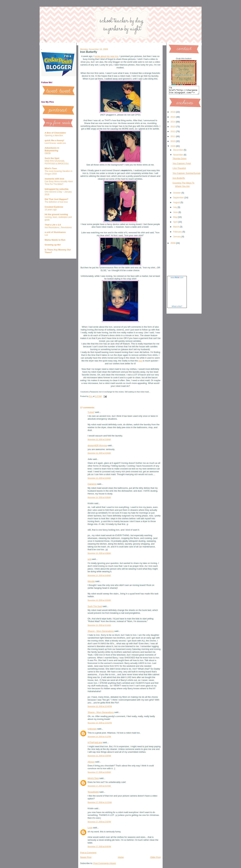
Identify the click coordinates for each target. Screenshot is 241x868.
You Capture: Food (182, 165)
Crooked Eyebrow (54, 207)
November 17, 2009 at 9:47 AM (99, 786)
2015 (173, 118)
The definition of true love (56, 202)
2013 (173, 128)
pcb (89, 559)
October (177, 194)
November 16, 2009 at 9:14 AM (99, 625)
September (179, 199)
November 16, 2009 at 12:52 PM (100, 723)
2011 (173, 138)
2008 (173, 245)
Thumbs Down (180, 160)
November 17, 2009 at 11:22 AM (100, 802)
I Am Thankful (179, 170)
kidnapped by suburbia (57, 189)
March (176, 228)
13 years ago (51, 210)
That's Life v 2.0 (53, 225)
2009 (173, 148)
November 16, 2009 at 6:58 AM (99, 553)
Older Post (155, 857)
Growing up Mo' (53, 245)
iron (140, 361)
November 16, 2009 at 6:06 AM (99, 497)
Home (121, 857)
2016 (173, 113)
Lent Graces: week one (55, 143)
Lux (46, 235)
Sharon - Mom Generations (101, 631)
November (178, 156)
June (176, 214)
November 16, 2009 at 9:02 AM (99, 600)
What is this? (177, 308)
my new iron (113, 56)
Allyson (91, 762)
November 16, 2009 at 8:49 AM (99, 575)
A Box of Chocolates (55, 133)
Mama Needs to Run (55, 240)
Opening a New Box (54, 135)
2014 (173, 123)
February (178, 233)
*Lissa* (91, 412)
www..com (177, 279)
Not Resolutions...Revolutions (58, 227)
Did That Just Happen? (57, 199)
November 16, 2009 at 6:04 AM (99, 453)
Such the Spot (52, 158)
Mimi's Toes (51, 168)
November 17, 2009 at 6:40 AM (99, 772)
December (178, 151)
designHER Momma (97, 445)
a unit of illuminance (55, 232)
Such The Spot (95, 606)
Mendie (91, 581)
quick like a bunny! (55, 140)
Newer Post (86, 857)
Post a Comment (88, 853)
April (176, 223)
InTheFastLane (95, 742)
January (177, 238)
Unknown (92, 729)
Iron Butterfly (179, 180)
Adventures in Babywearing (52, 149)
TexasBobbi (93, 792)
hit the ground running (56, 214)
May (175, 219)
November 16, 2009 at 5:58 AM (99, 439)
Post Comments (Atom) (105, 863)
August (177, 204)
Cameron (92, 484)
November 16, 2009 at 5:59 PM (99, 756)
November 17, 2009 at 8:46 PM (99, 847)
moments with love (55, 179)
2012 (173, 133)
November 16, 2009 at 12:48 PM (100, 706)
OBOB (48, 153)
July (175, 209)
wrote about (100, 56)
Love (90, 828)
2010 (173, 143)
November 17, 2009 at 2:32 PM (99, 822)
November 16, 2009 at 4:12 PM (99, 737)
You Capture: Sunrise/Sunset (186, 175)
